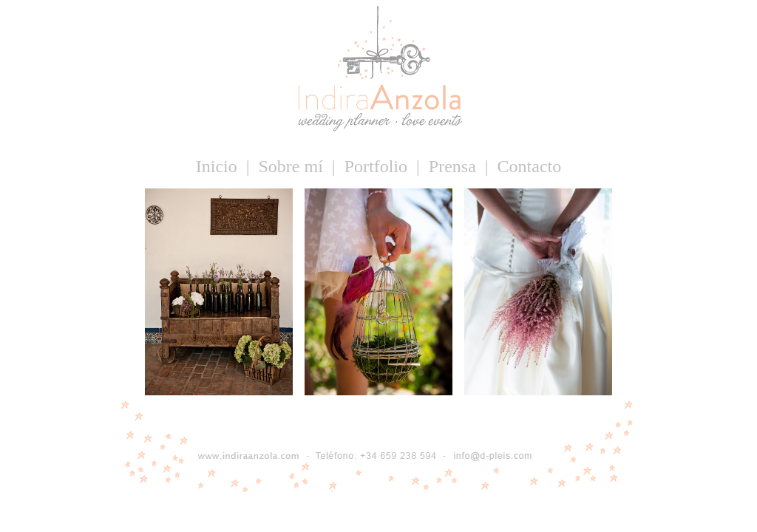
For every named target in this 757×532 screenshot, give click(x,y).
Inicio (219, 166)
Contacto (530, 166)
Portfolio (378, 166)
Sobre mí (293, 166)
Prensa (455, 166)
